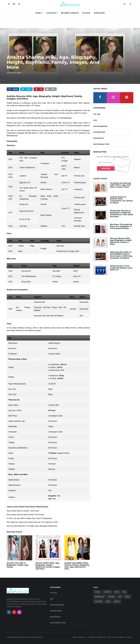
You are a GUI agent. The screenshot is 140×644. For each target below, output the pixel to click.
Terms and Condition (116, 637)
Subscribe (106, 168)
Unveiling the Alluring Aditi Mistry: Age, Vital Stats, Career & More (120, 185)
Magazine (98, 601)
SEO (95, 120)
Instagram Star (101, 144)
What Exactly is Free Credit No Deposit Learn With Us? (121, 268)
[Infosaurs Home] (70, 4)
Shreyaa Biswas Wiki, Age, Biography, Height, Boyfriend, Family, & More (121, 241)
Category (51, 13)
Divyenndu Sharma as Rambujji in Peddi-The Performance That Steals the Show (122, 214)
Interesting (99, 132)
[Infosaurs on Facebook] (9, 4)
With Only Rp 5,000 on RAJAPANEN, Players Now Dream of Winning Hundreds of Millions (121, 255)
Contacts (92, 637)
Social (97, 592)
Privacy (129, 637)
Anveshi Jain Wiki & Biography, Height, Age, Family (18, 565)
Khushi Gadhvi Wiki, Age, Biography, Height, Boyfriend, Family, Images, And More (48, 566)
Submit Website (70, 13)
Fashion (111, 597)
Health (117, 601)
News (127, 597)
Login (86, 13)
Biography (99, 138)
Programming (100, 126)
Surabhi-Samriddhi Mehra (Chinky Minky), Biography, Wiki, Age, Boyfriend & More (77, 566)
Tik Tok (97, 114)
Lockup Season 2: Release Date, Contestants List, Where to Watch (121, 200)
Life (120, 597)
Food (108, 601)
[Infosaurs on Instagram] (19, 4)
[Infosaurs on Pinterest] (14, 4)
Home (38, 13)
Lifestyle (107, 592)
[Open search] (131, 4)
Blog (117, 592)
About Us (83, 637)
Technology (100, 597)
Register (99, 13)
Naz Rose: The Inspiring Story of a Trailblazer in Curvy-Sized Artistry (121, 226)
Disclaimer (101, 637)
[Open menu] (125, 4)
